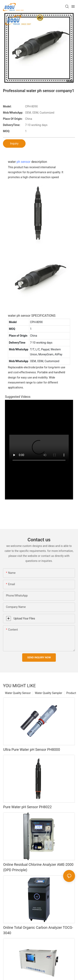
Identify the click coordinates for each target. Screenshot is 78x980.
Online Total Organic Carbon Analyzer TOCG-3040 (38, 930)
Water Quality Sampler (49, 693)
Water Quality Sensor (18, 693)
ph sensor (24, 162)
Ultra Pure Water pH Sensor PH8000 (32, 749)
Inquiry (14, 144)
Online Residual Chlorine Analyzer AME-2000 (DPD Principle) (38, 867)
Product (71, 693)
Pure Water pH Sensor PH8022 (27, 807)
